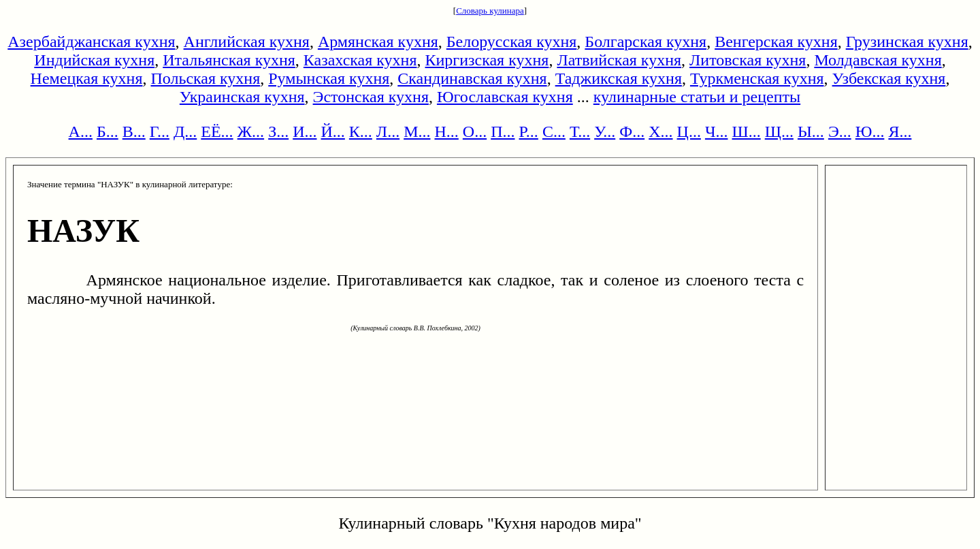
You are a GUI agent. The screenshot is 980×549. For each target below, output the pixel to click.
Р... (529, 131)
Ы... (811, 131)
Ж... (251, 131)
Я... (900, 131)
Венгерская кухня (776, 42)
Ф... (632, 131)
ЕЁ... (217, 131)
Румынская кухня (329, 78)
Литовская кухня (748, 60)
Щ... (779, 131)
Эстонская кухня (371, 97)
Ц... (689, 131)
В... (134, 131)
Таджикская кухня (619, 78)
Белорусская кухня (512, 42)
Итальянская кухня (229, 60)
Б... (108, 131)
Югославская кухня (505, 97)
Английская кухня (247, 42)
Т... (580, 131)
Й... (333, 131)
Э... (840, 131)
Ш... (747, 131)
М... (417, 131)
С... (554, 131)
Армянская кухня (378, 42)
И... (305, 131)
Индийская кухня (94, 60)
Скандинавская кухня (472, 78)
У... (605, 131)
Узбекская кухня (889, 78)
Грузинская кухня (907, 42)
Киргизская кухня (487, 60)
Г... (160, 131)
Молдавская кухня (878, 60)
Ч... (717, 131)
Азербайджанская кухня (91, 42)
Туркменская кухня (757, 78)
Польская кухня (205, 78)
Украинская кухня (242, 97)
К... (361, 131)
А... (81, 131)
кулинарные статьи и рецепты (697, 97)
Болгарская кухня (646, 42)
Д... (185, 131)
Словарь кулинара (490, 11)
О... (475, 131)
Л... (388, 131)
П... (503, 131)
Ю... (870, 131)
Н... (446, 131)
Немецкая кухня (87, 78)
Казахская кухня (360, 60)
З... (278, 131)
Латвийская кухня (619, 60)
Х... (660, 131)
